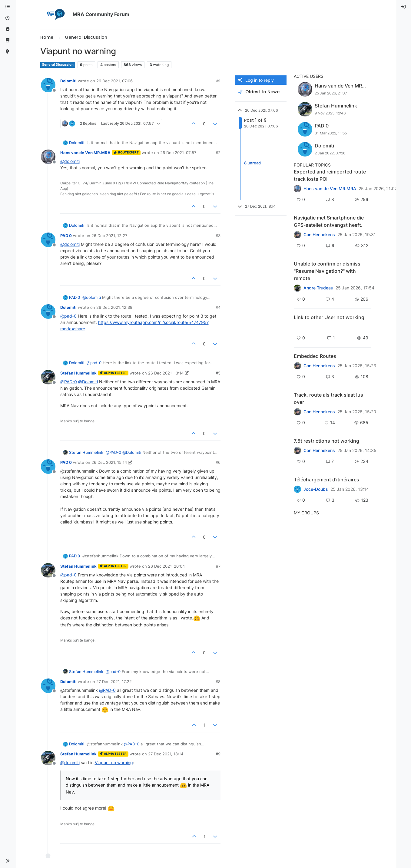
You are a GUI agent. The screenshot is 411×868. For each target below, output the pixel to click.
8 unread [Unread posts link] (252, 163)
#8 (218, 682)
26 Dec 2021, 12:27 (109, 236)
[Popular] (8, 29)
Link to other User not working (329, 317)
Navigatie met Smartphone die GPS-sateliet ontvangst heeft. (329, 221)
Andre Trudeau (318, 288)
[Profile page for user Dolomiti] (48, 85)
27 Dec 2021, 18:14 (166, 754)
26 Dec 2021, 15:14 (109, 462)
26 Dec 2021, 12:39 (114, 307)
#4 (218, 307)
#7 (218, 566)
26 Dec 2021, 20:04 (166, 566)
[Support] (8, 40)
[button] (8, 861)
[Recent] (8, 18)
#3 (218, 236)
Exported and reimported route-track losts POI (331, 175)
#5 (218, 373)
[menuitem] (404, 7)
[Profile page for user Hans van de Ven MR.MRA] (48, 157)
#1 (218, 81)
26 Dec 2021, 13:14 (166, 373)
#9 (218, 754)
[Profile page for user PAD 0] (48, 240)
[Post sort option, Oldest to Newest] (261, 92)
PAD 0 (66, 236)
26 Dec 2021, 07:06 (114, 81)
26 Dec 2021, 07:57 (178, 153)
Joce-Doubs (316, 489)
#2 (218, 153)
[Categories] (8, 7)
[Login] (404, 7)
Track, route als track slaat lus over (328, 398)
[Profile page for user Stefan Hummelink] (48, 377)
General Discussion (58, 65)
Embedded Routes (315, 356)
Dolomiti (68, 81)
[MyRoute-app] (8, 52)
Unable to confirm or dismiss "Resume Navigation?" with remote (327, 271)
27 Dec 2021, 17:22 (114, 682)
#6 (218, 462)
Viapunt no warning (114, 762)
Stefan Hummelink (78, 373)
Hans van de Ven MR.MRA (85, 153)
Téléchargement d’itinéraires (326, 480)
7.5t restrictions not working (326, 441)
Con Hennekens (319, 235)
